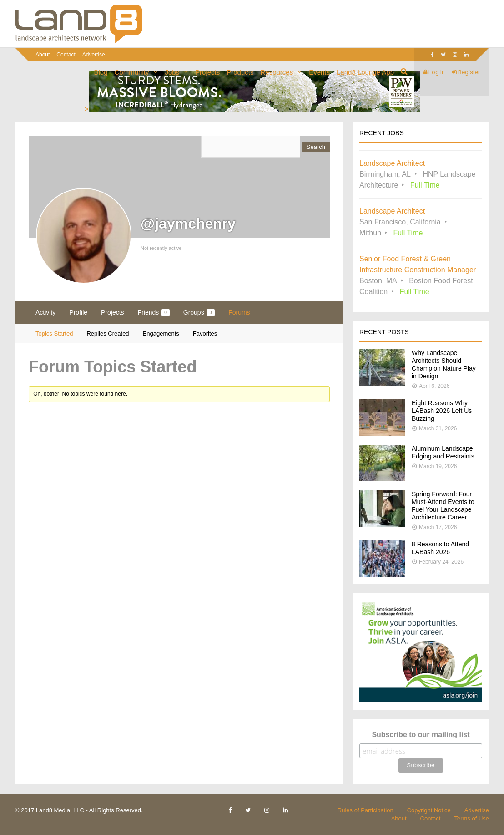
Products (240, 72)
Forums (239, 312)
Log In (434, 72)
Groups (199, 313)
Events (319, 72)
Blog (101, 72)
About (43, 55)
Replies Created (108, 333)
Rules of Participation (365, 810)
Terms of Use (471, 818)
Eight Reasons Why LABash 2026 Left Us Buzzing (442, 411)
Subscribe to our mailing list (421, 735)
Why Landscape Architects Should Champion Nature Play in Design (444, 364)
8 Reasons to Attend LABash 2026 (440, 548)
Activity (45, 312)
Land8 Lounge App (365, 72)
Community (132, 72)
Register (466, 72)
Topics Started (54, 333)
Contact (66, 55)
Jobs (172, 72)
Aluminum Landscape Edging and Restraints (443, 452)
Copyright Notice (429, 810)
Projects (207, 72)
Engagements (161, 333)
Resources (277, 72)
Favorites (205, 333)
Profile (78, 312)
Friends (154, 313)
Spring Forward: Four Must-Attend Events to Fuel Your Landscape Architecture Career (443, 506)
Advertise (477, 810)
